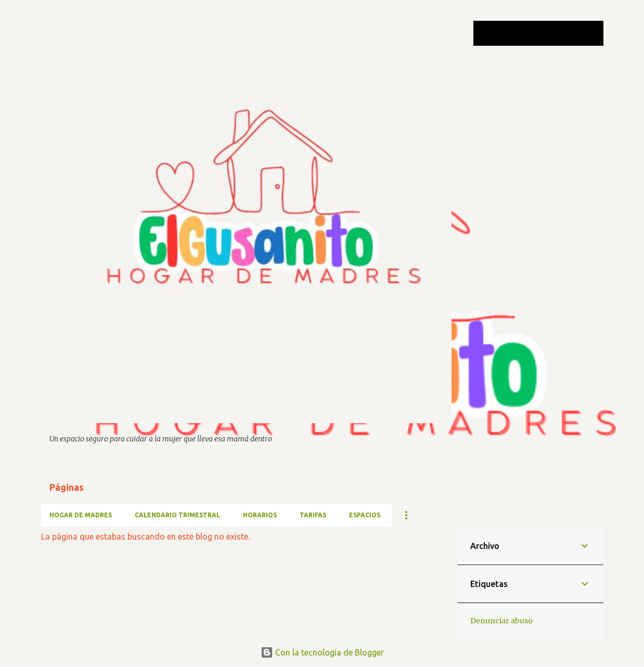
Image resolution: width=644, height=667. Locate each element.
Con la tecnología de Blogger (322, 652)
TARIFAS (313, 515)
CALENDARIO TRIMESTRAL (177, 515)
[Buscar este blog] (549, 33)
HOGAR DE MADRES (81, 515)
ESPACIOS (365, 515)
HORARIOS (260, 515)
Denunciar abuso (501, 621)
